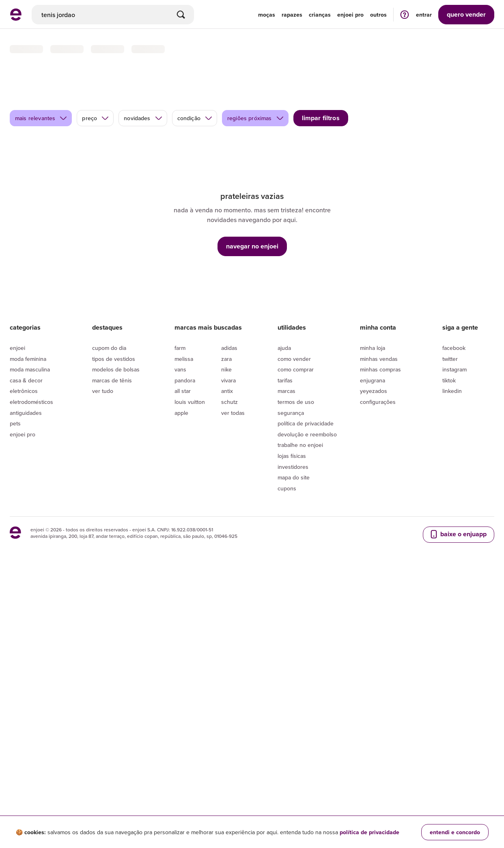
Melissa (184, 647)
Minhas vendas (379, 647)
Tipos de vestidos (114, 647)
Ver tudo (103, 680)
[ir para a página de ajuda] (405, 14)
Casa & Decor (26, 669)
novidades (143, 78)
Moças (267, 15)
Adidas (229, 637)
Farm (180, 637)
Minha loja (373, 637)
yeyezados (374, 680)
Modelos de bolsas (116, 658)
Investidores (293, 755)
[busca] (113, 15)
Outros (378, 15)
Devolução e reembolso (307, 723)
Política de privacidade (306, 712)
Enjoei (17, 637)
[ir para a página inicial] (16, 18)
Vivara (228, 669)
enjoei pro (350, 15)
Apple (181, 701)
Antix (227, 680)
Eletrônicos (24, 680)
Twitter (450, 647)
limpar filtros (321, 77)
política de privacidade (369, 832)
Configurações (378, 691)
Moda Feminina (28, 647)
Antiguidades (26, 701)
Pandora (185, 669)
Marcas (286, 680)
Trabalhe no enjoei (300, 734)
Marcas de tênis (112, 669)
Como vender (294, 647)
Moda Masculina (30, 658)
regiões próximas (256, 78)
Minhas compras (380, 658)
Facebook (454, 637)
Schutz (229, 691)
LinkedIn (452, 680)
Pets (15, 712)
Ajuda (284, 637)
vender (466, 14)
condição (195, 78)
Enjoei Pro (23, 723)
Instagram (454, 658)
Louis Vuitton (190, 691)
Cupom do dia (109, 637)
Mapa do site (294, 766)
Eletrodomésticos (31, 691)
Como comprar (296, 658)
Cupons (287, 777)
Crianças (320, 15)
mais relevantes (41, 78)
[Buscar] (181, 15)
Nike (226, 658)
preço (96, 78)
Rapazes (292, 15)
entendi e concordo (455, 832)
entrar (424, 15)
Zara (226, 647)
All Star (183, 680)
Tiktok (449, 669)
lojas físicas (292, 745)
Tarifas (285, 669)
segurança (291, 701)
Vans (180, 658)
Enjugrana (373, 669)
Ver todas (233, 701)
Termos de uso (296, 691)
